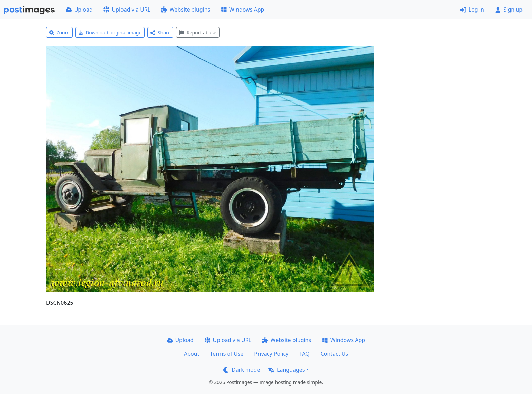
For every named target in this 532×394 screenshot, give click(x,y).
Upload (79, 10)
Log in (472, 10)
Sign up (509, 10)
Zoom (59, 32)
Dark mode (242, 370)
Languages (287, 370)
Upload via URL (127, 10)
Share (160, 32)
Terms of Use (227, 354)
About (192, 354)
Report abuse (198, 32)
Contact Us (334, 354)
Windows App (242, 10)
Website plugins (186, 10)
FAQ (304, 354)
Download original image (110, 32)
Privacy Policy (271, 354)
